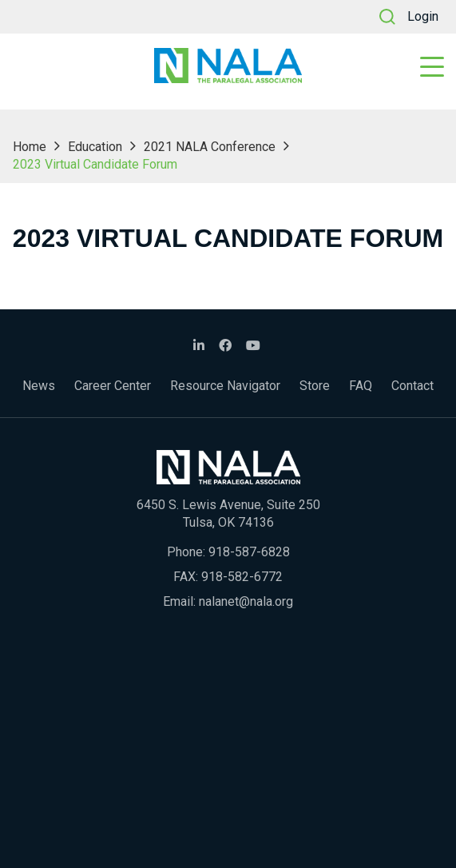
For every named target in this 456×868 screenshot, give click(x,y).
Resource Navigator (225, 386)
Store (315, 386)
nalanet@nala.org (246, 601)
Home (30, 147)
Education (95, 147)
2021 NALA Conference (210, 147)
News (39, 386)
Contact (412, 386)
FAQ (361, 386)
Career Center (113, 386)
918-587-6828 (249, 552)
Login (423, 16)
